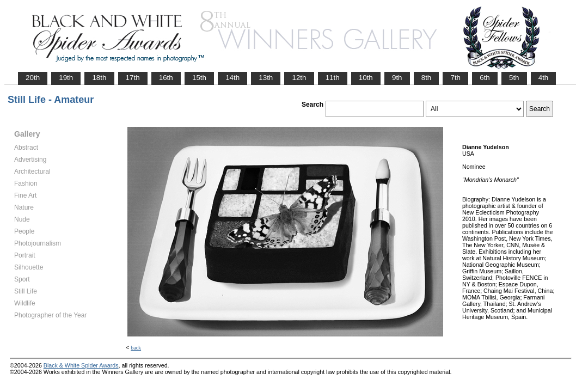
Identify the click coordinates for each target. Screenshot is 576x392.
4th (544, 78)
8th (427, 78)
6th (485, 78)
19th (66, 78)
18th (99, 78)
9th (397, 78)
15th (199, 78)
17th (133, 78)
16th (166, 78)
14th (232, 78)
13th (266, 78)
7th (455, 78)
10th (366, 78)
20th (33, 78)
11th (333, 78)
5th (514, 78)
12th (299, 78)
